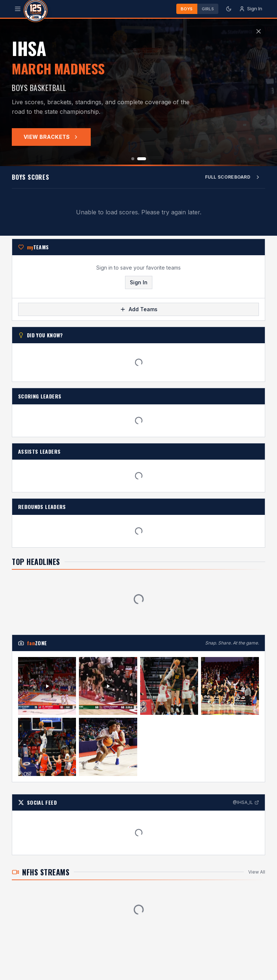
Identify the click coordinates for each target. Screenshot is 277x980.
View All (257, 875)
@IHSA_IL (246, 805)
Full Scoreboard (233, 177)
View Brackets (51, 137)
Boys (187, 9)
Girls (208, 9)
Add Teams (139, 312)
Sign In (139, 285)
